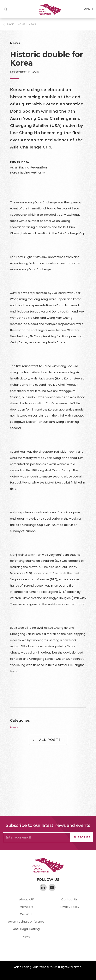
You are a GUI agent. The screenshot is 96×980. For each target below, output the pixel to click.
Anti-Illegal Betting (26, 929)
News (32, 24)
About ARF (27, 899)
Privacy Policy (70, 907)
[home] (48, 9)
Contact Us (69, 899)
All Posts (50, 740)
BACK (10, 24)
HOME (21, 24)
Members (27, 907)
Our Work (27, 914)
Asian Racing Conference (26, 922)
